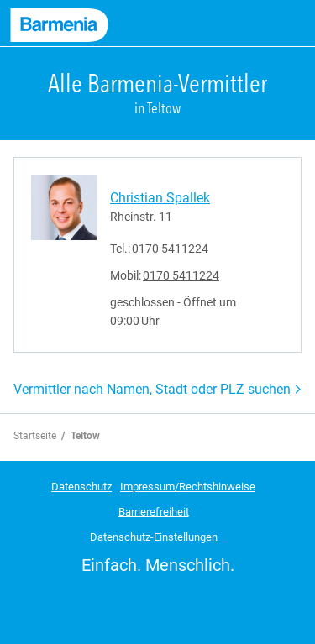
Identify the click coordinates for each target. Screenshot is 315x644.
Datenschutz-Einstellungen (154, 537)
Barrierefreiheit (154, 512)
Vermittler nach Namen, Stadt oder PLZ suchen (152, 389)
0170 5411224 (170, 249)
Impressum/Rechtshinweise (188, 487)
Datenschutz (81, 487)
